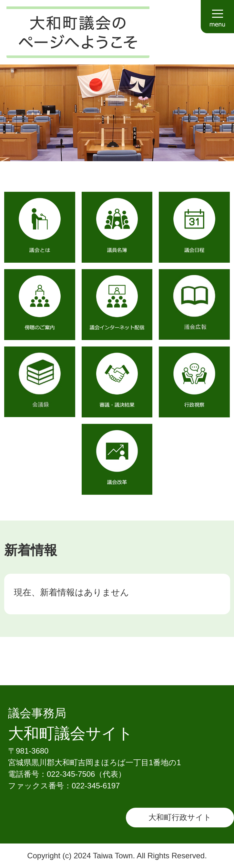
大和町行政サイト (180, 817)
